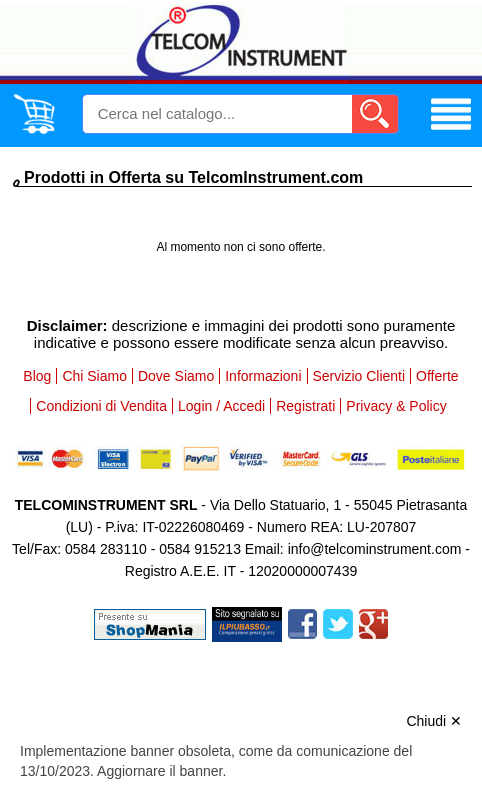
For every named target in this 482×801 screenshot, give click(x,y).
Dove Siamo (176, 376)
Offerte (437, 376)
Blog (37, 376)
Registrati (305, 406)
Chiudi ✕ (434, 721)
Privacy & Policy (396, 406)
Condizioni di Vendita (101, 406)
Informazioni (263, 376)
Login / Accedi (221, 406)
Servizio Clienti (359, 376)
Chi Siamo (94, 376)
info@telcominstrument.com (375, 549)
